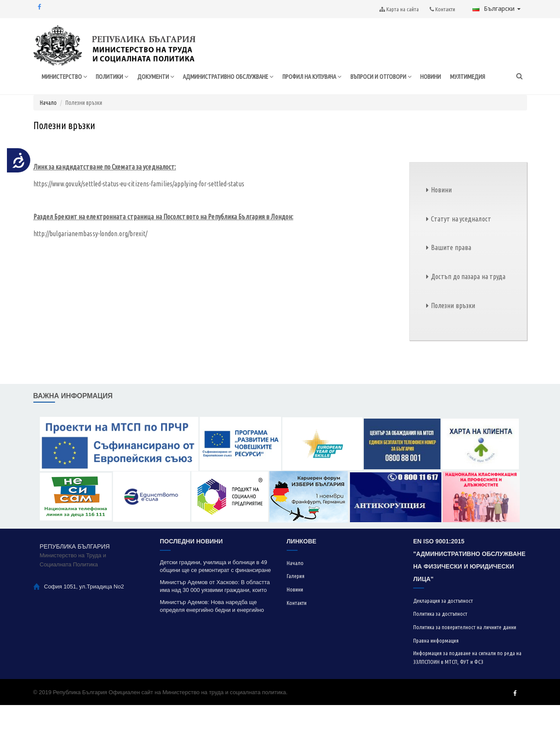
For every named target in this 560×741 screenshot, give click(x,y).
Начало (48, 139)
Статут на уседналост (461, 255)
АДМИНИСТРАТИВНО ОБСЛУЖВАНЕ (235, 98)
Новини (442, 226)
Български (497, 8)
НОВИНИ (452, 98)
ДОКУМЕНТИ (158, 98)
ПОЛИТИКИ (112, 98)
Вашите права (451, 284)
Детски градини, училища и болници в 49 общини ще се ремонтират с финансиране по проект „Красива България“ (215, 603)
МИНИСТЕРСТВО (62, 98)
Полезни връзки (453, 341)
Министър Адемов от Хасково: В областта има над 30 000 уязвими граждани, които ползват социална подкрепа (215, 622)
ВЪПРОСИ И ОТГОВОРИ (399, 98)
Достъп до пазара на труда (468, 313)
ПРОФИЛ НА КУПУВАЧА (325, 98)
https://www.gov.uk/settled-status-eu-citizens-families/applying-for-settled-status (139, 220)
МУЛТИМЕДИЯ (490, 98)
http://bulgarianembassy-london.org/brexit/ (90, 270)
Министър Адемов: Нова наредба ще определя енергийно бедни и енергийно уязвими (212, 642)
